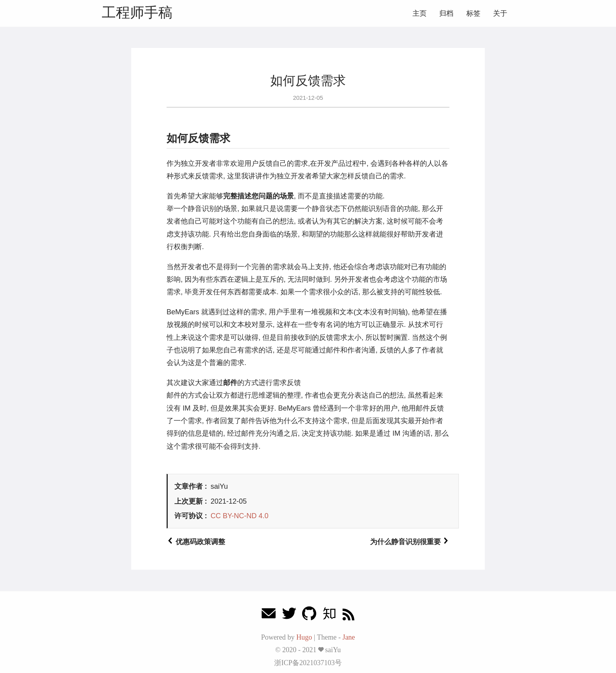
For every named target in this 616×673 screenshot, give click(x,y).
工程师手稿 (137, 12)
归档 (446, 13)
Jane (349, 637)
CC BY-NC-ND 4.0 (239, 516)
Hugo (304, 637)
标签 (473, 13)
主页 (420, 13)
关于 (500, 13)
